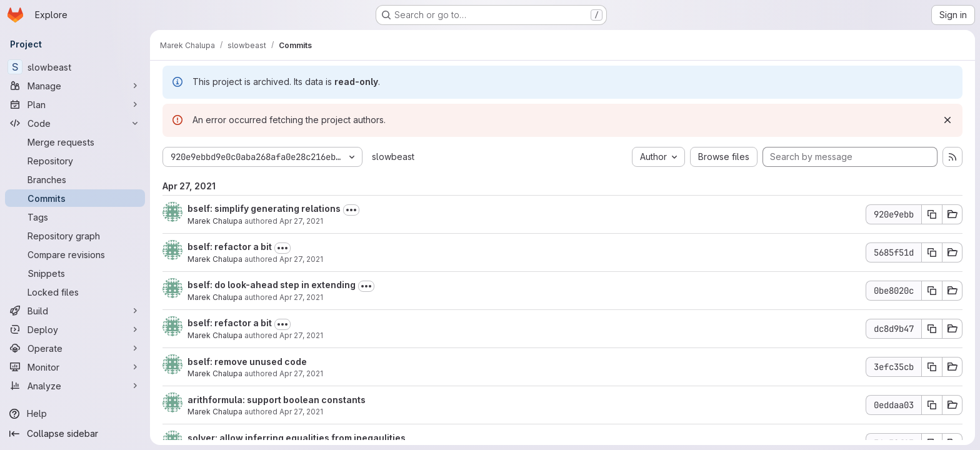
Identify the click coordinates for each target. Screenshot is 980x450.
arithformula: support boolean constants (277, 400)
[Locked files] (75, 292)
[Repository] (75, 161)
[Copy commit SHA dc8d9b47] (932, 329)
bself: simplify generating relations (264, 208)
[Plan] (75, 104)
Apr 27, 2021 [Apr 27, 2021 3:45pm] (301, 335)
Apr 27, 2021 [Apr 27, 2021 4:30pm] (301, 221)
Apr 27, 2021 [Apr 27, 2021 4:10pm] (301, 297)
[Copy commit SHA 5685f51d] (932, 252)
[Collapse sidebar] (75, 434)
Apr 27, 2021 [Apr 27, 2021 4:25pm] (301, 259)
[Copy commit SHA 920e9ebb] (932, 214)
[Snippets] (75, 273)
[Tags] (75, 217)
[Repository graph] (75, 236)
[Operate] (75, 348)
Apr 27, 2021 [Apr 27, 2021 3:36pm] (301, 373)
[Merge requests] (75, 142)
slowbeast (393, 157)
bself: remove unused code (247, 362)
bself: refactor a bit (230, 247)
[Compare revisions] (75, 254)
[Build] (75, 311)
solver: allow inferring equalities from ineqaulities (297, 438)
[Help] (75, 414)
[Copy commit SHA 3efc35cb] (932, 367)
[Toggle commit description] (351, 210)
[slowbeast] (75, 67)
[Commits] (75, 198)
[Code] (75, 123)
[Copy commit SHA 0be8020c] (932, 291)
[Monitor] (75, 367)
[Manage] (75, 86)
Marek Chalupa (215, 221)
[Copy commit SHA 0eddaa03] (932, 405)
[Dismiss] (947, 120)
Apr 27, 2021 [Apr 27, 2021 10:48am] (301, 412)
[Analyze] (75, 386)
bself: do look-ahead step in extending (272, 285)
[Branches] (75, 179)
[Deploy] (75, 329)
